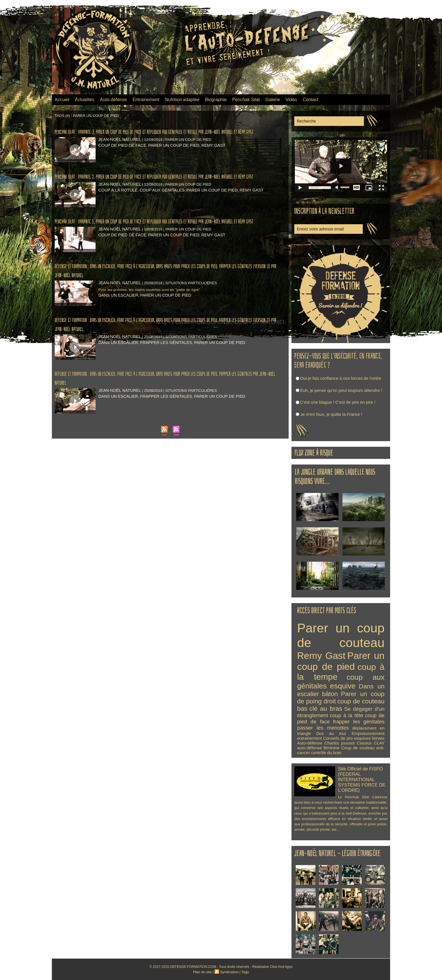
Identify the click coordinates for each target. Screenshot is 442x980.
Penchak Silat (246, 100)
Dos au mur (331, 733)
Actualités (85, 100)
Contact (310, 100)
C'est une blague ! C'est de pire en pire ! (338, 402)
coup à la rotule (116, 208)
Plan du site (203, 972)
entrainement (310, 738)
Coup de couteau (358, 748)
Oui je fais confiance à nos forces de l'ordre (341, 378)
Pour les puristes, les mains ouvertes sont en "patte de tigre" (155, 316)
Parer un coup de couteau (341, 635)
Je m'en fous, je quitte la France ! (331, 414)
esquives (362, 738)
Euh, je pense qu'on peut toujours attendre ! (341, 390)
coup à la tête (347, 715)
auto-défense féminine (318, 748)
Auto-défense (113, 100)
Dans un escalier (116, 322)
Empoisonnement (368, 733)
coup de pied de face (120, 154)
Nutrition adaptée (182, 100)
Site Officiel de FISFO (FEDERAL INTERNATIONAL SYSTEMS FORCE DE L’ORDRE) (360, 778)
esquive (343, 686)
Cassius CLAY (371, 743)
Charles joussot (340, 743)
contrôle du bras (326, 753)
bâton (330, 694)
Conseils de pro (338, 738)
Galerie (273, 100)
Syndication (229, 972)
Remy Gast (202, 154)
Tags (244, 972)
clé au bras (326, 709)
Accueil (62, 100)
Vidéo (291, 100)
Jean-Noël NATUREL (117, 148)
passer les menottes (323, 728)
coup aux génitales (156, 208)
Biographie (216, 100)
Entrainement (146, 100)
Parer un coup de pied (166, 154)
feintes (378, 738)
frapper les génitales (159, 369)
